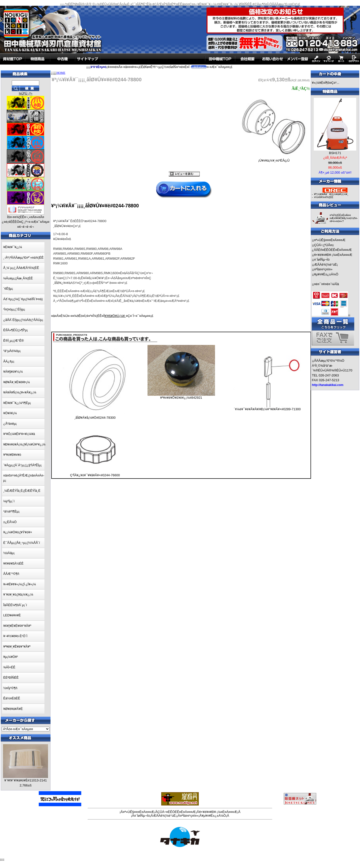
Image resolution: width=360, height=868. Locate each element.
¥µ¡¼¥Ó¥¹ (11, 657)
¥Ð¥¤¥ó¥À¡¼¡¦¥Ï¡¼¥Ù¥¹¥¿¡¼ (24, 444)
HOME (61, 73)
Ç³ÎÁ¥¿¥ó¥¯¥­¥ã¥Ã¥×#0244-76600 (95, 475)
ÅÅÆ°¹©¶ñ (11, 574)
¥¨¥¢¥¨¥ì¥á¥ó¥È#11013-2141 (25, 780)
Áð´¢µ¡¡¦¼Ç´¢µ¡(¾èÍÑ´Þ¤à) (23, 299)
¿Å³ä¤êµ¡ (10, 424)
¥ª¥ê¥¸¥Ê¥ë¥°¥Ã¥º (17, 646)
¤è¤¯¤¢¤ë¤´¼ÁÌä (326, 284)
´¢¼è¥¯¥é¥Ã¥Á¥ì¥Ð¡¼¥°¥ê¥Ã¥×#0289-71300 (267, 409)
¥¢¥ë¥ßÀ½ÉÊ (13, 563)
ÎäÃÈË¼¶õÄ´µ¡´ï (15, 605)
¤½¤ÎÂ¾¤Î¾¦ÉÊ (324, 197)
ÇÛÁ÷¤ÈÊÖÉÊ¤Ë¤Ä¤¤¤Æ (177, 812)
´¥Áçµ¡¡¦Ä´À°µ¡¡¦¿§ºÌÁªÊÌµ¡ (22, 465)
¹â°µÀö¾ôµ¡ (12, 351)
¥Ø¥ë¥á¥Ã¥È (13, 709)
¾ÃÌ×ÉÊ (9, 667)
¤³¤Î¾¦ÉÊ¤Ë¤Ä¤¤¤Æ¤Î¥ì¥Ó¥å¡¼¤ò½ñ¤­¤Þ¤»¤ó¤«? (344, 218)
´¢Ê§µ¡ (8, 289)
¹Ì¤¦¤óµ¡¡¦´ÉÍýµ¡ (14, 309)
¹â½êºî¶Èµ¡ (11, 511)
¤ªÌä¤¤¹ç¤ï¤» (323, 269)
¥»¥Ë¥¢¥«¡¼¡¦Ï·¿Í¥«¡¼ (20, 584)
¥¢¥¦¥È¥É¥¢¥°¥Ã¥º (17, 626)
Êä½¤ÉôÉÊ (12, 698)
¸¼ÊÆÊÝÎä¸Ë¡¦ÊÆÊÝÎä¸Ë (22, 491)
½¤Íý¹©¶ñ (10, 688)
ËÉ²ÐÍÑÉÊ (11, 678)
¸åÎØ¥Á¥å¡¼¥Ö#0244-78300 (95, 418)
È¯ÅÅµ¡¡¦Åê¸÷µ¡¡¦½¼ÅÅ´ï (22, 543)
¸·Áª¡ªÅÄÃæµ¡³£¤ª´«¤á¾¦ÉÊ (23, 258)
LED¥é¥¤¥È (12, 615)
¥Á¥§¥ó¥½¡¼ (13, 372)
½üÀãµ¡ (9, 553)
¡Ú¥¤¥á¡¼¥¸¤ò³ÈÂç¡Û (274, 159)
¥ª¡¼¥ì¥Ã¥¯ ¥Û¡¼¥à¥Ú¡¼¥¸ (331, 194)
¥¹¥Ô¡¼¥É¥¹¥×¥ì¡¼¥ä (19, 434)
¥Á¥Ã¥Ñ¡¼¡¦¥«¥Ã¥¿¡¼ (20, 392)
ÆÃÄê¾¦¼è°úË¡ (326, 265)
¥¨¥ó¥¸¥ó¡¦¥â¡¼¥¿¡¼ (18, 594)
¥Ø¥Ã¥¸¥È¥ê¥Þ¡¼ (16, 382)
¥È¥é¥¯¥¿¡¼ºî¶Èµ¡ (17, 403)
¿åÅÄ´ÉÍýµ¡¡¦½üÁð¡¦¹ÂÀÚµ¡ (23, 320)
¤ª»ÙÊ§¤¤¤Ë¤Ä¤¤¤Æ (330, 240)
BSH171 (335, 153)
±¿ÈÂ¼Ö (10, 522)
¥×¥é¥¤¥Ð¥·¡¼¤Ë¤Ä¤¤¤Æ (333, 255)
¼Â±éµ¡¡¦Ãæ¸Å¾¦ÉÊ (18, 278)
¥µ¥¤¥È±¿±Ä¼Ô (326, 274)
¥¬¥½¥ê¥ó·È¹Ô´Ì (15, 636)
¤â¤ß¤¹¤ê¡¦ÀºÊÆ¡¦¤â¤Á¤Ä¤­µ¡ (24, 478)
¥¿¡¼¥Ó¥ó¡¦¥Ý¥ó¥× (18, 532)
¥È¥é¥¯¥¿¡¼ (13, 247)
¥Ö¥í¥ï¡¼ (10, 413)
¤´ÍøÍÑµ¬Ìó (322, 260)
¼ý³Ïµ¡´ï (9, 501)
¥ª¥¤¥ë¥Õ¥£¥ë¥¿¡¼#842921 (181, 398)
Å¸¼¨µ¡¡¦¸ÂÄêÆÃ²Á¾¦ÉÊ (21, 268)
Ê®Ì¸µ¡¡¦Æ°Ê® (13, 341)
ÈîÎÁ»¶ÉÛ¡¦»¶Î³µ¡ (16, 330)
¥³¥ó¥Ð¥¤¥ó (12, 455)
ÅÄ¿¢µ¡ (9, 361)
